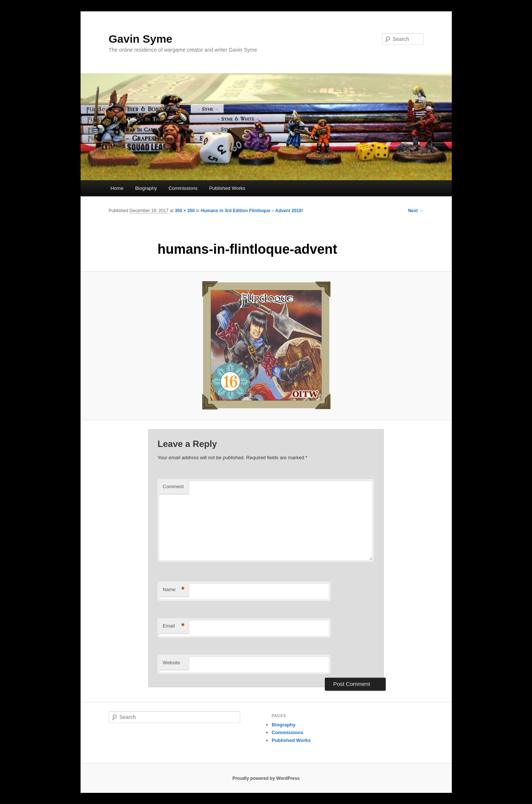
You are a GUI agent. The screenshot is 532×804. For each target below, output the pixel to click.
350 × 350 (185, 211)
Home (117, 188)
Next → (416, 211)
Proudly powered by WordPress (266, 778)
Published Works (227, 188)
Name (174, 590)
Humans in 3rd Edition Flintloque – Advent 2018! (252, 211)
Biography (146, 188)
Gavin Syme (141, 39)
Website (171, 663)
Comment (173, 487)
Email (174, 626)
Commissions (183, 188)
